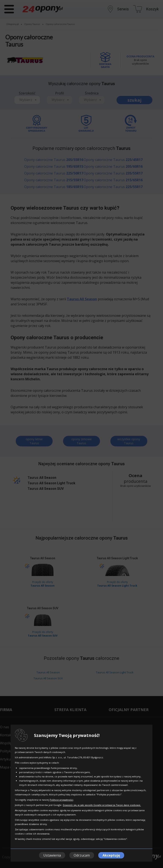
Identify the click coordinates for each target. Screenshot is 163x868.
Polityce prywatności (61, 800)
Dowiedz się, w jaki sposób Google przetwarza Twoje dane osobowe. (102, 805)
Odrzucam (82, 855)
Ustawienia (52, 855)
